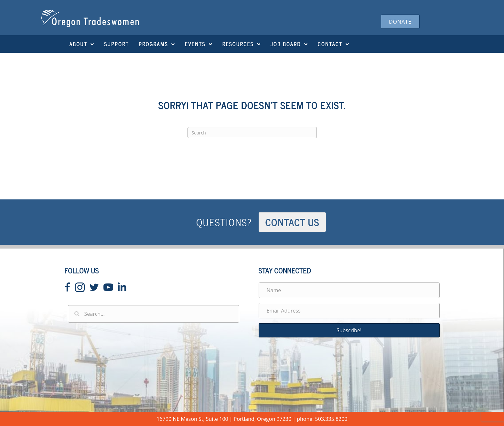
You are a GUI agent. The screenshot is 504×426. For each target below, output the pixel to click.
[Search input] (154, 314)
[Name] (349, 290)
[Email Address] (349, 311)
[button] (349, 330)
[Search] (252, 133)
